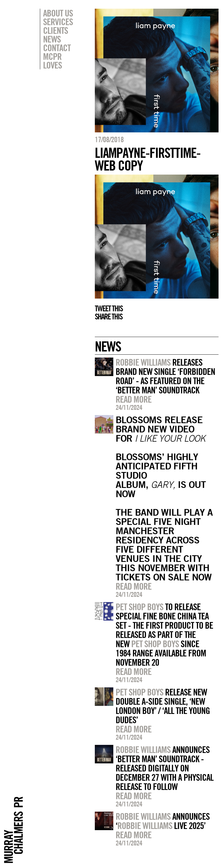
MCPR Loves (52, 61)
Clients (55, 30)
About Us (58, 13)
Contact (57, 48)
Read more (134, 399)
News (52, 39)
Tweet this (109, 308)
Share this (109, 317)
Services (58, 22)
